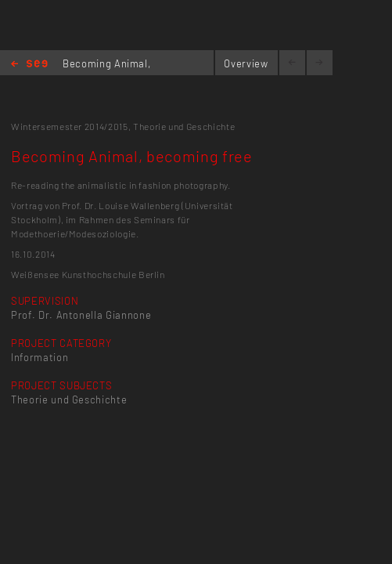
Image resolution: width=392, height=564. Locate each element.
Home (29, 65)
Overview (246, 63)
